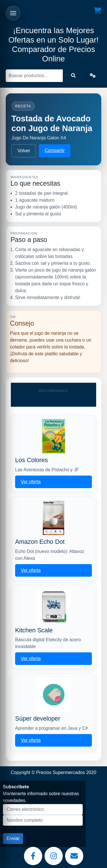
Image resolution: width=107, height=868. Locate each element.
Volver (24, 151)
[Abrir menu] (13, 13)
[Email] (74, 856)
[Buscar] (34, 76)
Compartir (54, 150)
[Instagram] (54, 856)
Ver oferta (31, 482)
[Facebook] (33, 856)
